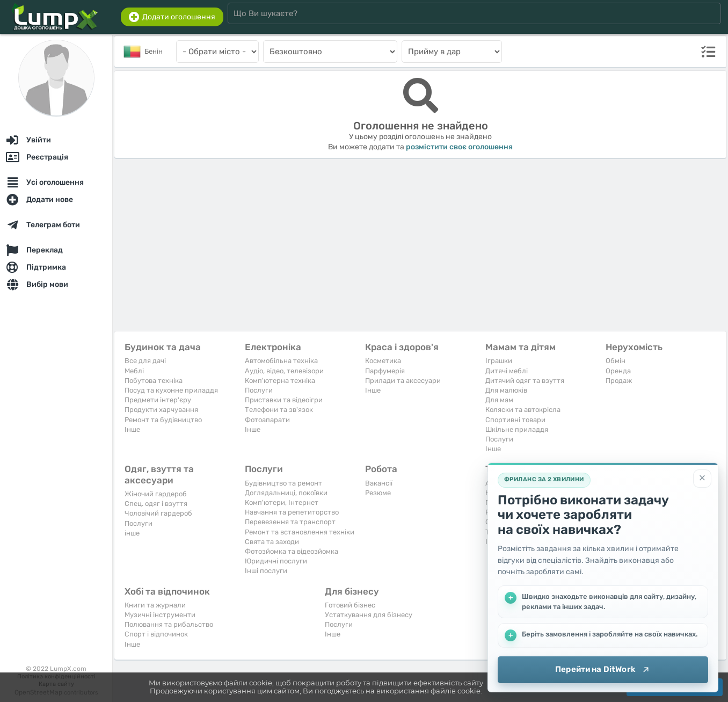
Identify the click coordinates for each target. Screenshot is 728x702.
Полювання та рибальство (169, 624)
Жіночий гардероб (156, 494)
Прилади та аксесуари (403, 381)
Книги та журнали (155, 605)
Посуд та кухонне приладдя (171, 390)
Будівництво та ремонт (283, 483)
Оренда (618, 371)
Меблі (134, 371)
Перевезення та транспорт (290, 522)
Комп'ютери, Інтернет (282, 502)
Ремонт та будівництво (163, 420)
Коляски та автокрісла (523, 410)
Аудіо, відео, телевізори (284, 371)
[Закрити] (702, 479)
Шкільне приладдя (517, 429)
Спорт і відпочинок (156, 634)
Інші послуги (266, 571)
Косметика (383, 361)
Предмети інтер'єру (158, 400)
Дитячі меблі (507, 371)
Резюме (378, 493)
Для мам (499, 400)
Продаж (619, 381)
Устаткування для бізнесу (369, 615)
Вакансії (379, 483)
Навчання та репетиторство (292, 512)
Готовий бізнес (350, 605)
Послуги (259, 390)
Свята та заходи (272, 542)
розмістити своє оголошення (459, 147)
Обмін (616, 361)
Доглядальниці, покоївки (286, 493)
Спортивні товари (515, 420)
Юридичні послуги (276, 561)
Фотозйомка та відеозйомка (292, 551)
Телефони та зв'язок (279, 410)
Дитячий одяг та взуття (525, 381)
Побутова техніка (154, 381)
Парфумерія (385, 371)
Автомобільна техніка (281, 361)
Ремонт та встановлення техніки (300, 532)
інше (132, 533)
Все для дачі (145, 361)
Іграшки (499, 361)
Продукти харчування (161, 410)
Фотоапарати (267, 420)
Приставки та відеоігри (284, 400)
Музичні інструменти (160, 615)
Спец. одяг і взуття (156, 504)
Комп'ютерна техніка (280, 381)
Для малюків (506, 390)
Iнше (132, 429)
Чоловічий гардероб (158, 513)
